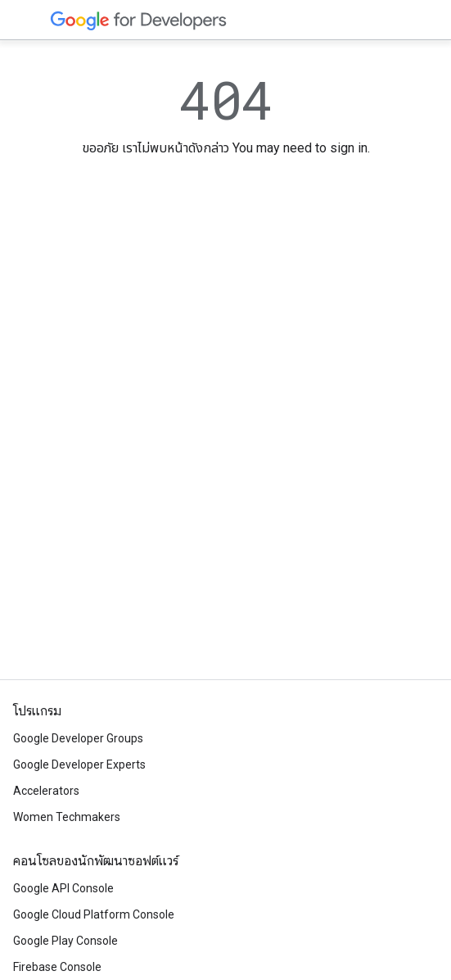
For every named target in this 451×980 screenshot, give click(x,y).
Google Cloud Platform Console (94, 914)
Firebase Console (57, 967)
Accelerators (46, 791)
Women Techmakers (67, 817)
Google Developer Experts (79, 764)
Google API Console (63, 888)
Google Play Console (65, 941)
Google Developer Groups (78, 738)
